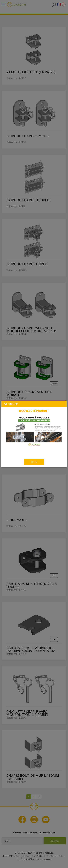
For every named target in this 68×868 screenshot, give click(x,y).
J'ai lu (34, 462)
